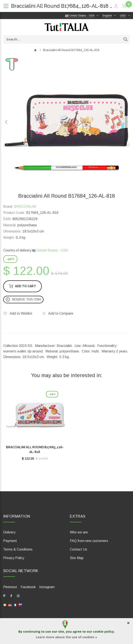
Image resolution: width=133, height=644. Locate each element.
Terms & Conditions (18, 549)
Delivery (9, 532)
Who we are (79, 532)
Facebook (28, 587)
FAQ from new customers (89, 541)
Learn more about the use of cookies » (66, 637)
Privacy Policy (14, 558)
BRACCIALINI (25, 207)
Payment (10, 541)
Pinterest (10, 587)
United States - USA (50, 250)
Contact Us (78, 549)
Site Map (77, 558)
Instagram (47, 587)
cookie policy (103, 631)
